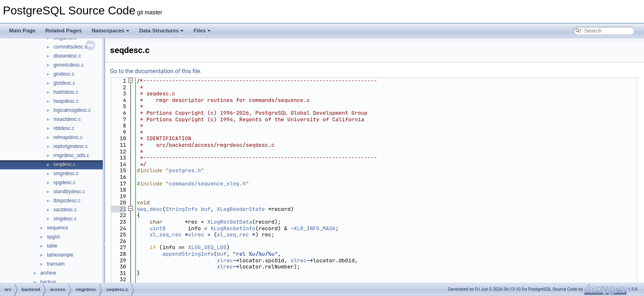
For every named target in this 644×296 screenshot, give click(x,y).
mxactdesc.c (67, 119)
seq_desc (149, 209)
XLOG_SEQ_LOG (207, 247)
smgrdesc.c (66, 173)
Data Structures (162, 31)
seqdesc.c (64, 164)
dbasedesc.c (67, 56)
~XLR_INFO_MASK (313, 228)
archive (48, 273)
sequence (57, 228)
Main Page (22, 31)
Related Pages (63, 31)
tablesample (60, 255)
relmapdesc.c (68, 137)
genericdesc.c (69, 65)
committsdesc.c (70, 47)
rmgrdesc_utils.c (71, 155)
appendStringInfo (188, 254)
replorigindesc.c (71, 146)
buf (206, 209)
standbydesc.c (69, 192)
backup (48, 282)
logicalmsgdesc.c (72, 110)
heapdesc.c (66, 101)
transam (56, 264)
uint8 (158, 228)
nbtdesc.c (64, 128)
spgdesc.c (64, 183)
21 (118, 209)
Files (202, 31)
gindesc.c (64, 74)
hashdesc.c (66, 92)
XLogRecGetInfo (233, 228)
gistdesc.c (64, 83)
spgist (53, 237)
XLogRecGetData (230, 222)
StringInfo (182, 209)
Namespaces (110, 31)
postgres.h (185, 170)
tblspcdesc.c (67, 201)
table (52, 246)
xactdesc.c (65, 210)
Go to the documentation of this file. (156, 71)
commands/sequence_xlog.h (207, 184)
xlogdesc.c (65, 219)
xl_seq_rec (166, 235)
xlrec (196, 235)
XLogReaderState (241, 209)
